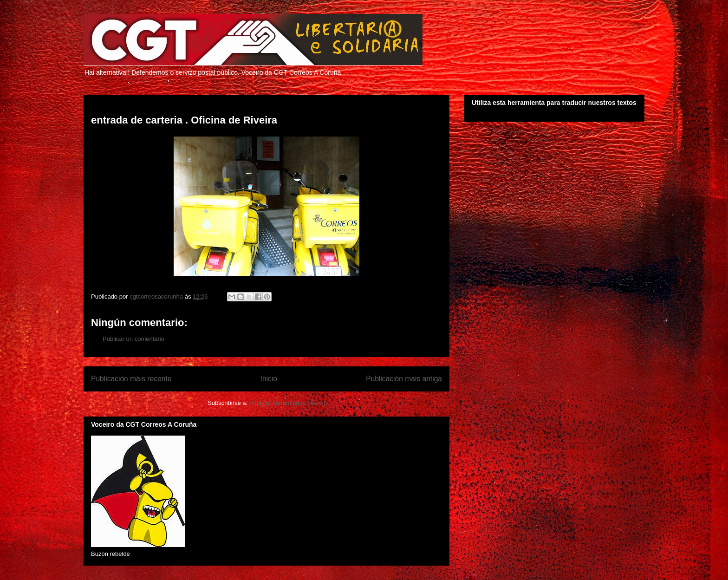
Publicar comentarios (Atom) (287, 403)
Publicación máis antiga (404, 379)
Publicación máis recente (131, 379)
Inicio (269, 379)
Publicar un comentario (133, 339)
